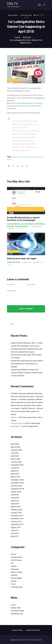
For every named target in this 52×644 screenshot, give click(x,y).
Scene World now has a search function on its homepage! (23, 219)
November (17, 483)
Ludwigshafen (39, 157)
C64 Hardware (13, 208)
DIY (12, 563)
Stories (14, 581)
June (15, 468)
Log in (13, 605)
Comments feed (17, 611)
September (17, 489)
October (16, 486)
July (15, 453)
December (17, 465)
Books (14, 554)
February (16, 450)
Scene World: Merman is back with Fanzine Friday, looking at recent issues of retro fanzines (27, 373)
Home (18, 37)
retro (9, 160)
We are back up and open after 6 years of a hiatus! (27, 411)
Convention (24, 157)
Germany (31, 157)
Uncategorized (17, 587)
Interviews (36, 208)
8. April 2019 (27, 262)
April (15, 444)
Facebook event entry (26, 106)
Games (14, 566)
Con (18, 157)
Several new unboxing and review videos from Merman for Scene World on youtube (27, 364)
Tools (13, 584)
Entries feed (16, 608)
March (16, 447)
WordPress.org (17, 614)
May (15, 471)
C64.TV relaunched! (32, 423)
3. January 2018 (36, 227)
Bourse (14, 157)
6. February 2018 (26, 15)
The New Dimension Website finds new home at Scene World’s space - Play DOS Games (27, 396)
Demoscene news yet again (22, 259)
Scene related (13, 15)
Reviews (12, 210)
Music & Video (17, 572)
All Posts (27, 37)
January (16, 462)
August (16, 492)
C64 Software (25, 208)
